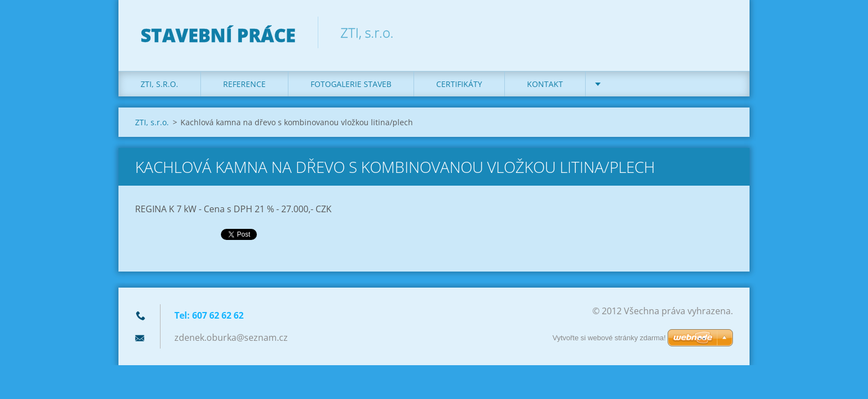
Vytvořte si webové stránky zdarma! (609, 338)
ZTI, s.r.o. (159, 84)
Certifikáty (459, 84)
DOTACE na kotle (643, 84)
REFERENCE (244, 84)
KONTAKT (545, 84)
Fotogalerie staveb (351, 84)
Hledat (721, 32)
